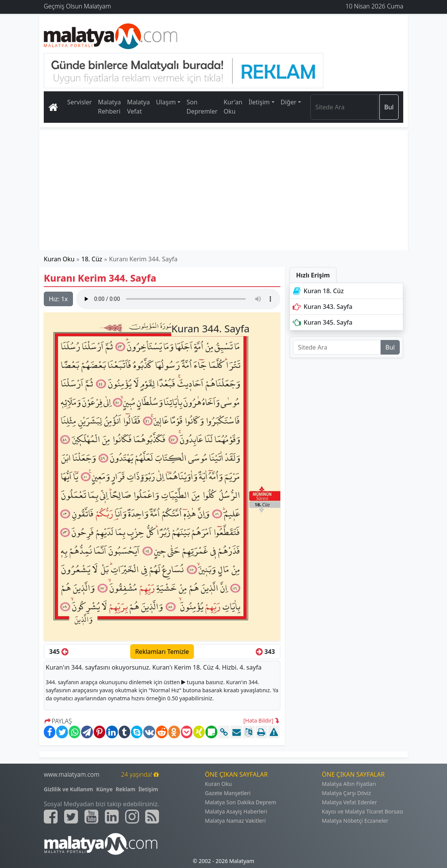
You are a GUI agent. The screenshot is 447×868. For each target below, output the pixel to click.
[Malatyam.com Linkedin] (112, 817)
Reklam (125, 789)
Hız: (58, 299)
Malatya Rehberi (109, 107)
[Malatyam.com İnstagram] (132, 817)
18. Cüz (92, 259)
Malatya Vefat (139, 107)
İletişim (148, 789)
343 (265, 652)
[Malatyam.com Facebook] (51, 817)
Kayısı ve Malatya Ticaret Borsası (363, 811)
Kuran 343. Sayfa (322, 307)
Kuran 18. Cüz (318, 291)
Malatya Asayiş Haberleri (236, 811)
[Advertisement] (223, 190)
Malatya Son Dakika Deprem (241, 802)
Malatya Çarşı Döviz (346, 793)
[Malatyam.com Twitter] (71, 817)
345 (59, 652)
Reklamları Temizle (162, 652)
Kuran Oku (59, 259)
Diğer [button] (289, 102)
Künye (105, 789)
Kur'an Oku (233, 107)
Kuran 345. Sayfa (322, 322)
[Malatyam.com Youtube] (91, 817)
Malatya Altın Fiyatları (349, 784)
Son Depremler (202, 107)
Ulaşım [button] (166, 102)
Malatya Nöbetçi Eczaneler (355, 821)
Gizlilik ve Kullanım (69, 789)
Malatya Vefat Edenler (349, 802)
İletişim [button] (259, 102)
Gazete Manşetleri (228, 793)
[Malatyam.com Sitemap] (152, 817)
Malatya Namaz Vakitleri (235, 821)
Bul (389, 107)
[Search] (344, 107)
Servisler (79, 102)
